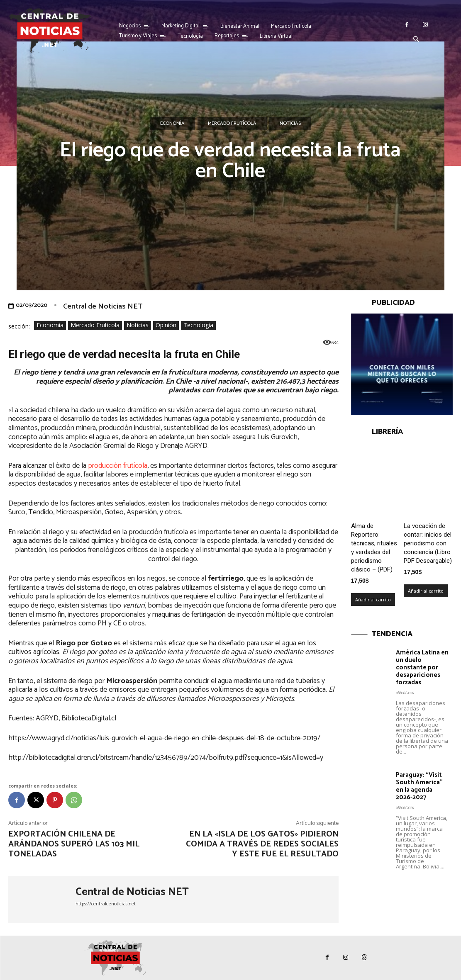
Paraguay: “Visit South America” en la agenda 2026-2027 (419, 786)
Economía (172, 124)
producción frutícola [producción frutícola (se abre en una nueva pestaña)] (118, 466)
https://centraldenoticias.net (106, 904)
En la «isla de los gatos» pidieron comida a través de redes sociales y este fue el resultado (262, 844)
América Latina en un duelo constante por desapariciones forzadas (422, 668)
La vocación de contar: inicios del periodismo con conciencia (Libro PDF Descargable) (428, 543)
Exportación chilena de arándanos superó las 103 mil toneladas (74, 844)
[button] (416, 40)
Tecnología (198, 325)
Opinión (166, 325)
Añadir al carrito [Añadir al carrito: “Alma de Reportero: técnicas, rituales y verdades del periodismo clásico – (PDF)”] (373, 599)
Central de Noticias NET (103, 306)
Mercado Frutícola (232, 124)
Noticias (290, 124)
